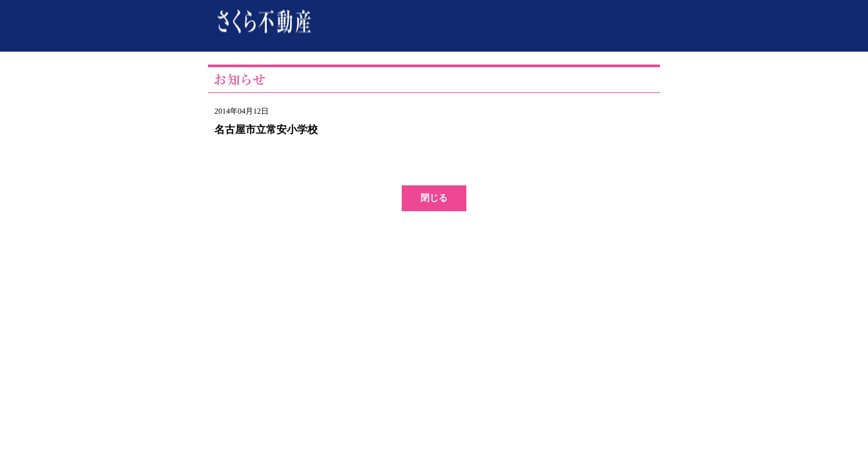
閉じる (434, 198)
